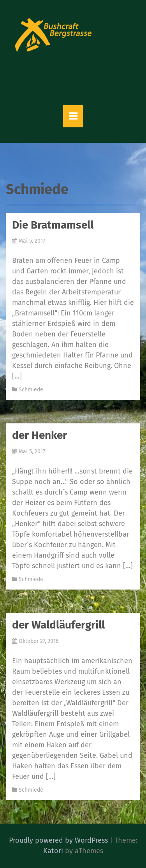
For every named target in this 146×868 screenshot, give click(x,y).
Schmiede (31, 390)
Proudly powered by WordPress (58, 840)
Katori (53, 851)
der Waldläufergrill (58, 625)
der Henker (40, 435)
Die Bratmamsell (53, 225)
